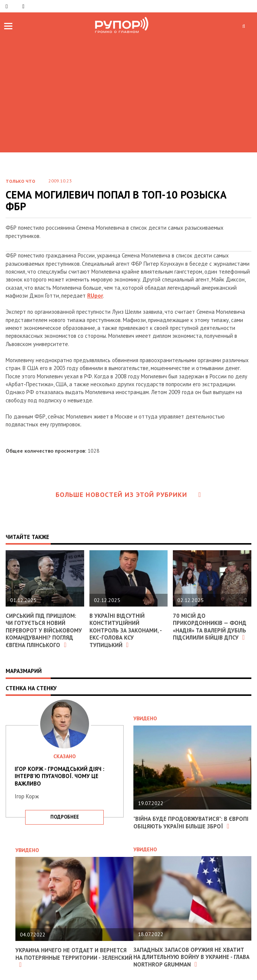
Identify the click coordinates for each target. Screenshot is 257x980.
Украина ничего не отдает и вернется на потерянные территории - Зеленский (74, 957)
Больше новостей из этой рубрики (128, 495)
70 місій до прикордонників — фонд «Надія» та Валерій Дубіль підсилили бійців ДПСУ (210, 627)
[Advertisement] (128, 92)
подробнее (65, 817)
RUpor (95, 296)
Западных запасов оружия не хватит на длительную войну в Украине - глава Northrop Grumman (191, 957)
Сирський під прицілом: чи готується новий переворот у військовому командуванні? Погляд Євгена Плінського (44, 630)
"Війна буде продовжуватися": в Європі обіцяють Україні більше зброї (191, 823)
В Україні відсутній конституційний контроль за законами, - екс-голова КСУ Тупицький (125, 630)
